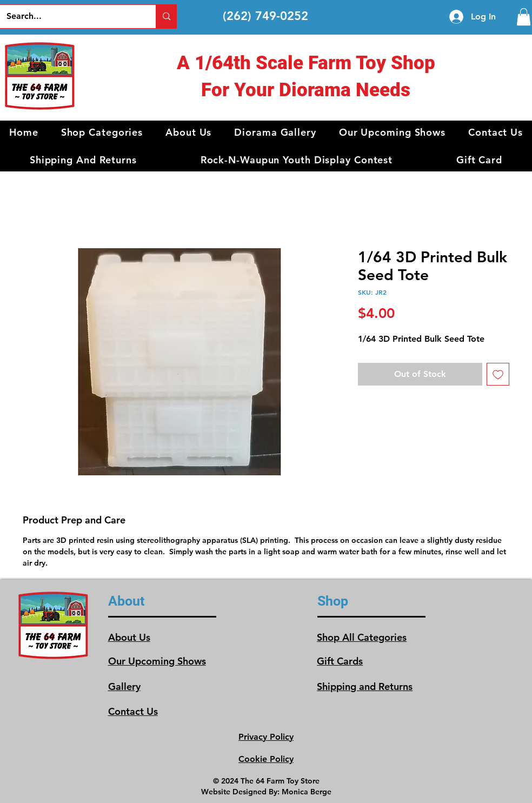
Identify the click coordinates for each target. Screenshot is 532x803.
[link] (524, 17)
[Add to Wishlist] (498, 374)
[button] (102, 132)
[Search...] (70, 16)
